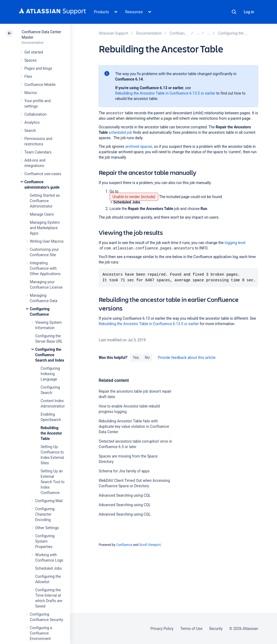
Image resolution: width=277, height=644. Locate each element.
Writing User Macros (47, 241)
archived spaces (139, 146)
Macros (31, 93)
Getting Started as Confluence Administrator (45, 201)
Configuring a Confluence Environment (41, 633)
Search (234, 12)
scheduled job (120, 132)
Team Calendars (38, 152)
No (147, 358)
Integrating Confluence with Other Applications (45, 268)
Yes (136, 358)
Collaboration (35, 114)
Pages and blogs (38, 68)
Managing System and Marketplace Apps (45, 228)
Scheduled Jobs (48, 568)
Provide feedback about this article (187, 358)
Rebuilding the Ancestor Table (51, 433)
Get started (34, 52)
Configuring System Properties (45, 541)
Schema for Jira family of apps (124, 471)
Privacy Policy (162, 629)
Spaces (30, 60)
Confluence (124, 545)
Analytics (32, 122)
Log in (249, 12)
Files (28, 76)
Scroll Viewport (150, 545)
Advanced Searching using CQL (125, 495)
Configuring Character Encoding (45, 514)
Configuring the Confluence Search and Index (50, 355)
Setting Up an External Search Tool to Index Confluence (52, 482)
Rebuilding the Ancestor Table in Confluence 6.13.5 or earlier (165, 93)
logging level (235, 243)
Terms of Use (191, 629)
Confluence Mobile (40, 85)
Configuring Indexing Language (50, 374)
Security (216, 629)
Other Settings (47, 528)
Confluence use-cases (43, 174)
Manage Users (42, 214)
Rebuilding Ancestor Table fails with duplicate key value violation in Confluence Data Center (134, 426)
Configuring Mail (49, 501)
